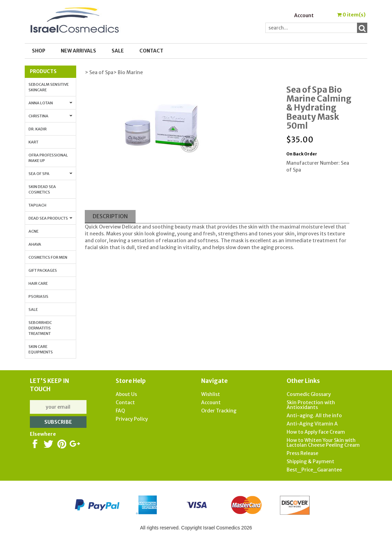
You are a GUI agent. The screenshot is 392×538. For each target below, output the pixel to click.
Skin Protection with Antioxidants (311, 405)
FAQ (120, 411)
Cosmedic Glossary (309, 394)
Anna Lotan (50, 103)
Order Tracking (219, 411)
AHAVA (35, 244)
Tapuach (37, 205)
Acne (33, 231)
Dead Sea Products (50, 218)
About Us (126, 394)
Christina (50, 116)
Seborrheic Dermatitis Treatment (40, 328)
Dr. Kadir (38, 129)
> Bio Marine (128, 72)
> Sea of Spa (99, 72)
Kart (33, 142)
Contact (151, 51)
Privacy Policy (132, 419)
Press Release (302, 453)
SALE (118, 51)
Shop (39, 51)
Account (304, 15)
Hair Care (38, 283)
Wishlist (211, 394)
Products (43, 71)
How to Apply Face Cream (316, 432)
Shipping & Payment (310, 461)
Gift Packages (43, 270)
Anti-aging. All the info (314, 416)
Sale (33, 309)
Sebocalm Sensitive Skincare (49, 87)
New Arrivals (78, 51)
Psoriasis (38, 296)
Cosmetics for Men (48, 257)
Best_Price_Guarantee (314, 470)
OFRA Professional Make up (48, 158)
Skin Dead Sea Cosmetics (42, 189)
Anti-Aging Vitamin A (312, 424)
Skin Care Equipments (41, 349)
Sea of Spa (50, 174)
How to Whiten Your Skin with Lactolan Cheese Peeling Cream (323, 443)
